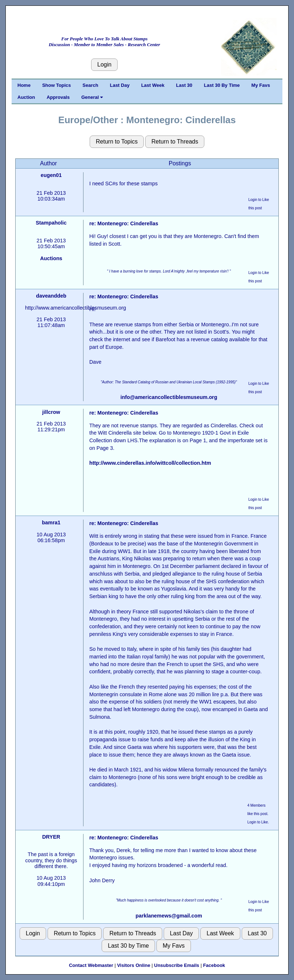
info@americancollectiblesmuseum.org (169, 397)
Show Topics (56, 85)
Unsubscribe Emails (177, 965)
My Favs (261, 85)
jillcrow (51, 412)
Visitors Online (134, 965)
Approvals (58, 97)
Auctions (51, 258)
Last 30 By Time (222, 85)
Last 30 (184, 85)
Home (24, 85)
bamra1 (51, 523)
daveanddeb (51, 296)
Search (90, 85)
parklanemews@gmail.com (169, 916)
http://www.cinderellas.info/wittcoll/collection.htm (150, 463)
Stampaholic (51, 223)
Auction (26, 97)
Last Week (153, 85)
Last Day (120, 85)
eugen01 (51, 175)
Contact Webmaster (91, 965)
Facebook (214, 965)
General (92, 97)
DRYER (51, 837)
